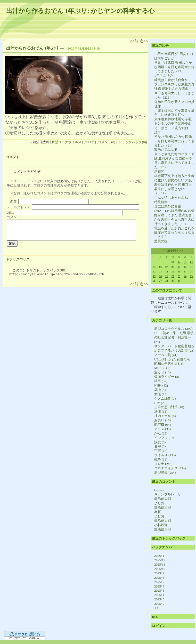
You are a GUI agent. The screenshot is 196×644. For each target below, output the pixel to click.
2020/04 (173, 250)
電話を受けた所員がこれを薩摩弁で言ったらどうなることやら (174, 233)
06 (160, 267)
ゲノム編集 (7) (165, 399)
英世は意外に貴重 (168, 206)
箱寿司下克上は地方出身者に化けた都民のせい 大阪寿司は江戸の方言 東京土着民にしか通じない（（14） (174, 185)
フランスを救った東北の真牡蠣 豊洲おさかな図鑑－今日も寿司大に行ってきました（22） (174, 91)
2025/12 (160, 560)
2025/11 (160, 564)
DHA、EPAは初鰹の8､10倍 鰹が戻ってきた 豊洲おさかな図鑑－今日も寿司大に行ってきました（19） (174, 217)
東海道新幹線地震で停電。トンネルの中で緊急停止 (174, 121)
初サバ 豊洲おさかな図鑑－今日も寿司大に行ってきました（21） (174, 141)
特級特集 (161, 202)
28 (167, 281)
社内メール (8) (165, 416)
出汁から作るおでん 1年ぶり (32, 48)
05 (154, 267)
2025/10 (160, 569)
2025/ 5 (159, 590)
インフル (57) (164, 438)
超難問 (159, 171)
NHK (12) (161, 385)
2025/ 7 (159, 582)
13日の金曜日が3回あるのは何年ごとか (174, 56)
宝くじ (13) (162, 372)
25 (191, 276)
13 (160, 272)
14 (167, 272)
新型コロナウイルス (66, 142)
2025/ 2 (159, 604)
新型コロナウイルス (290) (173, 329)
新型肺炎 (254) (165, 473)
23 (179, 276)
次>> (144, 41)
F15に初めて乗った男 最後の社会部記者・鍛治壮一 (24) (174, 337)
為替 (158, 512)
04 (191, 262)
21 (167, 276)
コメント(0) (106, 142)
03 (185, 262)
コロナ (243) (163, 464)
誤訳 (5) (160, 442)
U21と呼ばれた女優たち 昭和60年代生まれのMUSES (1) (174, 364)
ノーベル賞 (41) (166, 355)
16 (179, 272)
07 (167, 267)
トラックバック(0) (132, 142)
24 (185, 276)
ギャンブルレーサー (169, 494)
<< (165, 250)
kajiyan (159, 490)
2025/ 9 (159, 573)
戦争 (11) (161, 459)
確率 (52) (161, 381)
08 (173, 267)
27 (160, 281)
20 (160, 276)
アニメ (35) (162, 429)
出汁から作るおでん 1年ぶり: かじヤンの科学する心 (80, 11)
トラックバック (18, 259)
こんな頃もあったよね (171, 198)
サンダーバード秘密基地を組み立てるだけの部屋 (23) (174, 348)
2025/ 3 (159, 599)
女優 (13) (161, 394)
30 (179, 281)
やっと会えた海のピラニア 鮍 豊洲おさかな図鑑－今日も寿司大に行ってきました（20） (174, 160)
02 (179, 262)
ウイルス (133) (165, 455)
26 (154, 281)
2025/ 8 (159, 578)
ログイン (159, 626)
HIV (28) (160, 403)
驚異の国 (161, 241)
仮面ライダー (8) (167, 377)
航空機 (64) (162, 425)
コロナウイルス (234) (170, 468)
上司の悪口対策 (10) (169, 407)
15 (173, 272)
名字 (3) (160, 446)
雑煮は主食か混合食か (171, 80)
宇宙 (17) (161, 451)
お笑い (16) (162, 420)
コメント (13, 157)
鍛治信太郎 (163, 499)
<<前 (135, 41)
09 (179, 267)
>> (181, 250)
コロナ (90, 142)
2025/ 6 (159, 586)
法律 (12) (161, 411)
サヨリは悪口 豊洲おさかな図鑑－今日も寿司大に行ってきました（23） (174, 67)
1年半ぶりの (164, 75)
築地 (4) (160, 390)
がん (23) (161, 433)
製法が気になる (166, 150)
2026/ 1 (159, 556)
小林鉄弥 (161, 525)
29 (173, 281)
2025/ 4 (159, 595)
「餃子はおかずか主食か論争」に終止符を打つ (174, 112)
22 (173, 276)
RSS (155, 617)
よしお (159, 503)
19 (154, 276)
